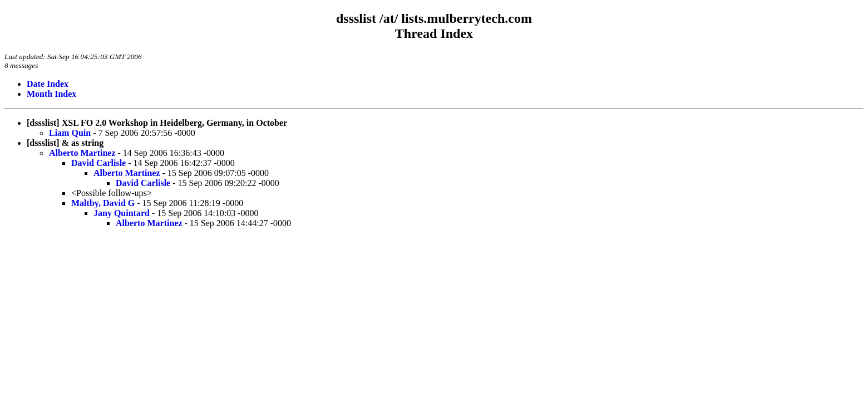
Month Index (51, 94)
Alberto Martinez (82, 153)
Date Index (48, 84)
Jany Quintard (122, 213)
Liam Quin (70, 133)
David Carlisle (98, 163)
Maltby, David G (103, 203)
